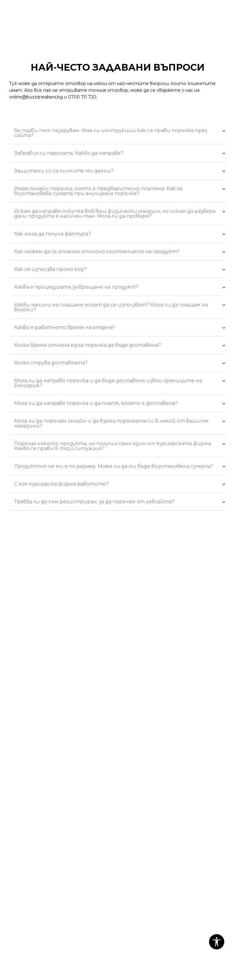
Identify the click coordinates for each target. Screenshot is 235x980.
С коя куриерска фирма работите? (120, 485)
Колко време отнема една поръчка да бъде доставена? (120, 346)
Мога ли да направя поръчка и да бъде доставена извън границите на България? (120, 383)
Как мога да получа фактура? (120, 235)
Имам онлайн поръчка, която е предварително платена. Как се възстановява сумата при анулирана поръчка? (120, 190)
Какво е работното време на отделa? (120, 328)
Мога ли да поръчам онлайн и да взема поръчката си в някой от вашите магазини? (120, 423)
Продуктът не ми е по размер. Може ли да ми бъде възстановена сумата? (120, 467)
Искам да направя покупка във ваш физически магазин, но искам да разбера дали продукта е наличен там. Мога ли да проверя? (120, 213)
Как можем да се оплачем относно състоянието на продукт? (120, 252)
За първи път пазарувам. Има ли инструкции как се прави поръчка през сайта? (120, 132)
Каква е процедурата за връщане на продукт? (120, 288)
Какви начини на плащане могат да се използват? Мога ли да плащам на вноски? (120, 307)
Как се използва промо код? (120, 270)
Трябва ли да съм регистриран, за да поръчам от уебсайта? (120, 502)
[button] (217, 942)
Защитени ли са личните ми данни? (120, 172)
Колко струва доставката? (120, 364)
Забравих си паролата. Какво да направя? (120, 154)
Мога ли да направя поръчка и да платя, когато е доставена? (120, 404)
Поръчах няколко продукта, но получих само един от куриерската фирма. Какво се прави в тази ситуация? (120, 446)
